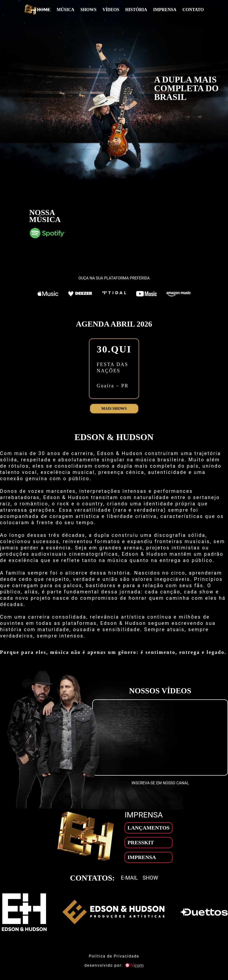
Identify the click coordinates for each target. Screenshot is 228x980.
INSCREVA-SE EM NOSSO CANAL (160, 783)
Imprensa (165, 10)
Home (44, 10)
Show (150, 878)
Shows (88, 10)
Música (66, 10)
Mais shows (114, 408)
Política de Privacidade (114, 956)
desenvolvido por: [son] (114, 965)
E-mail (129, 878)
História (136, 10)
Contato (193, 10)
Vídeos (111, 10)
